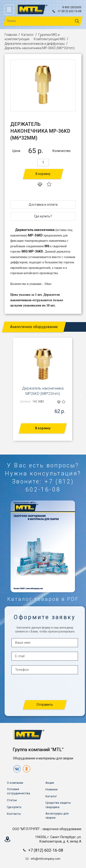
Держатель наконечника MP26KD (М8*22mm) (43, 391)
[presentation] (5, 397)
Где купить (14, 807)
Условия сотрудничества (18, 791)
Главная (11, 35)
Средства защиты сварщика (58, 805)
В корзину (43, 174)
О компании (15, 783)
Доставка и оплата (43, 205)
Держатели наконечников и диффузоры (35, 44)
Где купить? (43, 216)
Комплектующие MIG (50, 39)
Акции (50, 783)
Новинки (51, 789)
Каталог (28, 35)
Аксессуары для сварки (57, 816)
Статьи (12, 800)
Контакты (14, 814)
